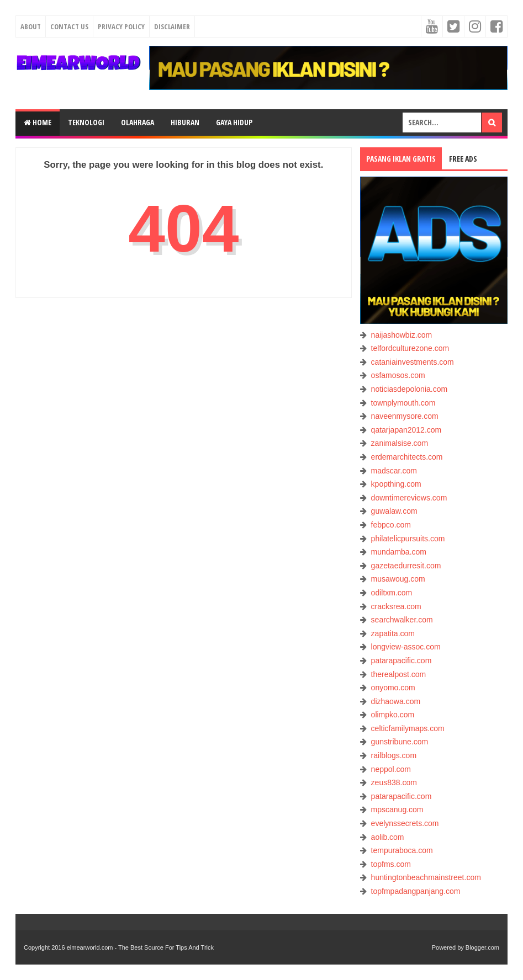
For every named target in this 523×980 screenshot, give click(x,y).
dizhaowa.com (396, 701)
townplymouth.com (403, 403)
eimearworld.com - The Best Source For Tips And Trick (140, 947)
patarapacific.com (402, 661)
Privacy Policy (121, 26)
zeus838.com (394, 782)
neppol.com (391, 769)
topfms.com (391, 864)
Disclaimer (172, 26)
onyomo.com (393, 688)
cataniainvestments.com (413, 362)
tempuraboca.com (402, 850)
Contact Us (69, 26)
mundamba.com (399, 552)
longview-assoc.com (406, 647)
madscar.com (394, 471)
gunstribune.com (400, 742)
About (31, 26)
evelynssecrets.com (405, 823)
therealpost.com (399, 674)
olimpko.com (393, 715)
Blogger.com (482, 947)
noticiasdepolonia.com (410, 389)
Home (38, 122)
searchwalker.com (402, 620)
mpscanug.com (397, 809)
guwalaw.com (394, 511)
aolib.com (388, 837)
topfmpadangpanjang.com (416, 891)
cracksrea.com (396, 606)
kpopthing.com (396, 484)
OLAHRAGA (138, 122)
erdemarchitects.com (407, 457)
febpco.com (391, 525)
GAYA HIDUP (234, 122)
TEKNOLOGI (86, 122)
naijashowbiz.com (402, 335)
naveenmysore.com (405, 416)
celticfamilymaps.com (408, 728)
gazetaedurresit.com (406, 566)
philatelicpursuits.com (408, 539)
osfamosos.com (398, 375)
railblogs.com (394, 755)
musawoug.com (398, 579)
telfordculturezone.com (410, 348)
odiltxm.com (392, 593)
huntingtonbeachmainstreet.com (426, 877)
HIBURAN (185, 122)
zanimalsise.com (400, 443)
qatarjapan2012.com (406, 430)
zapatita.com (393, 633)
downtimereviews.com (409, 498)
